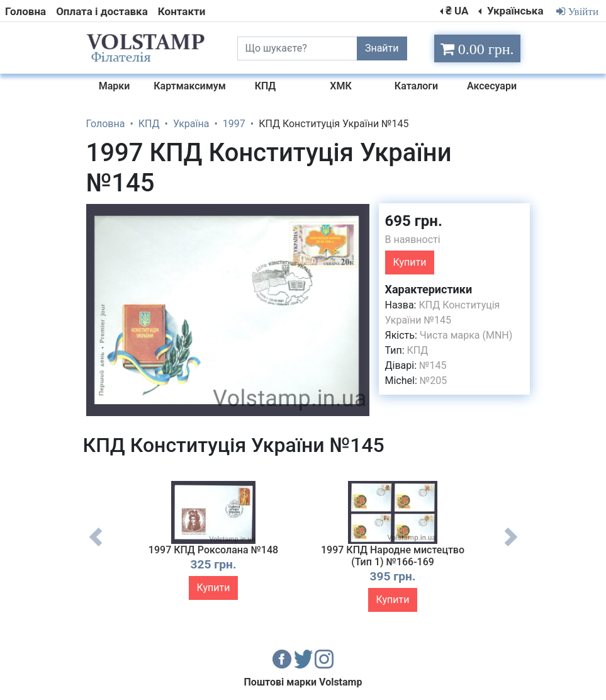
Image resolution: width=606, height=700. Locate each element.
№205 (433, 381)
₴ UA (457, 11)
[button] (358, 215)
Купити (410, 262)
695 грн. (414, 221)
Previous (96, 546)
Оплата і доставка (102, 11)
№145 (433, 365)
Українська (514, 11)
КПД (418, 350)
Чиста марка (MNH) (466, 335)
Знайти (382, 48)
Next (511, 546)
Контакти (182, 11)
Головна (25, 11)
